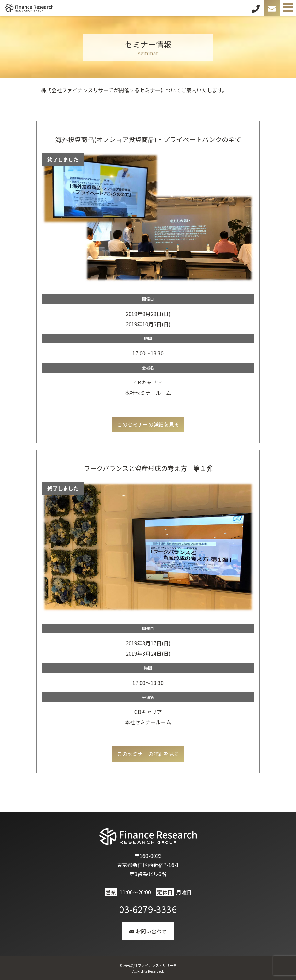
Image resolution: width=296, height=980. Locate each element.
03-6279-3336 (148, 909)
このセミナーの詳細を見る (148, 424)
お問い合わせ (148, 931)
